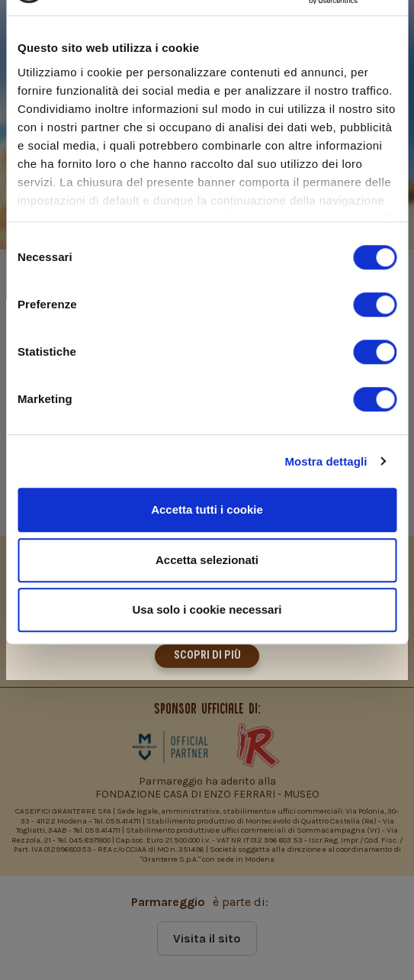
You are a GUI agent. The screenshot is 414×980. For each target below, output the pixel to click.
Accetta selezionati (207, 560)
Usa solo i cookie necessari (207, 609)
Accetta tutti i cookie (207, 509)
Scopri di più (207, 655)
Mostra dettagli (326, 461)
